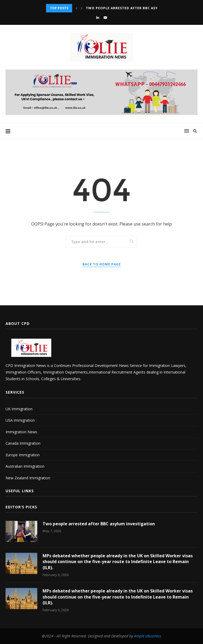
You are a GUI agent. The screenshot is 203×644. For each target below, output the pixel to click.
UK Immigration (19, 409)
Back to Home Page (102, 264)
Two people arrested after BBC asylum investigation (141, 8)
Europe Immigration (23, 455)
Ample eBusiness (148, 636)
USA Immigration (20, 420)
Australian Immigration (25, 466)
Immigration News (21, 432)
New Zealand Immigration (28, 478)
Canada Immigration (23, 443)
